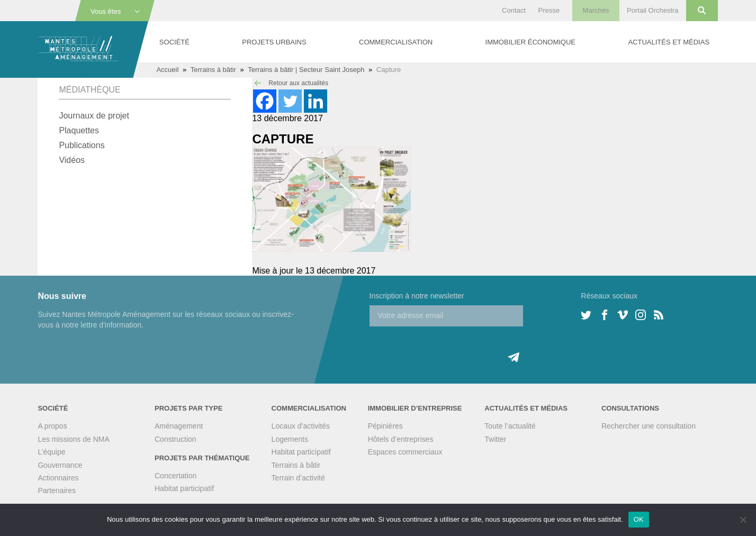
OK (639, 519)
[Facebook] (265, 101)
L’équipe (51, 452)
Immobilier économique (530, 42)
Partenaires (57, 490)
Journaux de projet (94, 116)
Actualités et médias (669, 42)
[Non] (743, 520)
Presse (548, 10)
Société (174, 42)
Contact (514, 10)
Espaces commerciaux (405, 452)
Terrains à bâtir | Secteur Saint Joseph (306, 70)
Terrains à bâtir (213, 70)
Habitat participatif (184, 488)
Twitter (495, 439)
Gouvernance (60, 465)
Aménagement (179, 426)
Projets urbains (274, 42)
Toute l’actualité (510, 426)
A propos (52, 426)
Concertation (175, 476)
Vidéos (72, 160)
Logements (290, 439)
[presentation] (450, 347)
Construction (175, 439)
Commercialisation (396, 42)
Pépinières (385, 426)
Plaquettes (79, 130)
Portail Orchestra (653, 10)
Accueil (167, 70)
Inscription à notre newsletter (417, 296)
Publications (82, 145)
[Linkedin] (316, 101)
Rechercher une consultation (649, 426)
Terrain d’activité (298, 478)
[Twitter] (290, 101)
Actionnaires (58, 478)
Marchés (596, 10)
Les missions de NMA (73, 439)
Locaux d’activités (301, 426)
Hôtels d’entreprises (401, 439)
